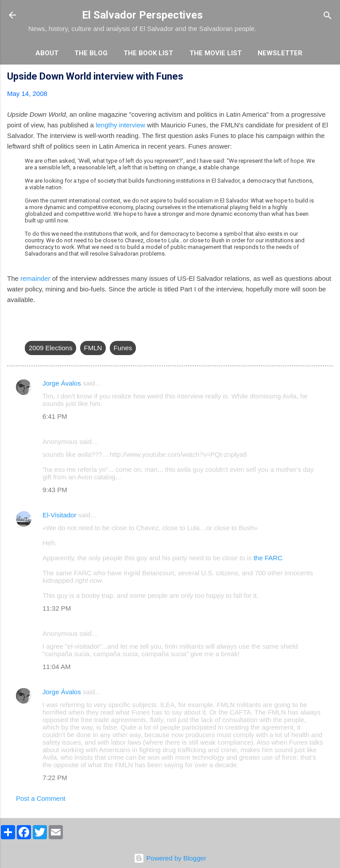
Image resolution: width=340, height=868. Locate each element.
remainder (35, 278)
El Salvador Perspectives (142, 15)
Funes (123, 348)
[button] (328, 78)
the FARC (268, 558)
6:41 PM (55, 416)
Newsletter (280, 53)
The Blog (91, 53)
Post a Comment (41, 798)
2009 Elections (50, 348)
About (47, 53)
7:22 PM (55, 778)
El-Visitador (59, 515)
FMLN (93, 348)
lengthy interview (120, 125)
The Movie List (216, 53)
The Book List (148, 53)
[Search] (328, 16)
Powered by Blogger (170, 858)
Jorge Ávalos (62, 383)
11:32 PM (57, 608)
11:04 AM (56, 667)
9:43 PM (55, 490)
